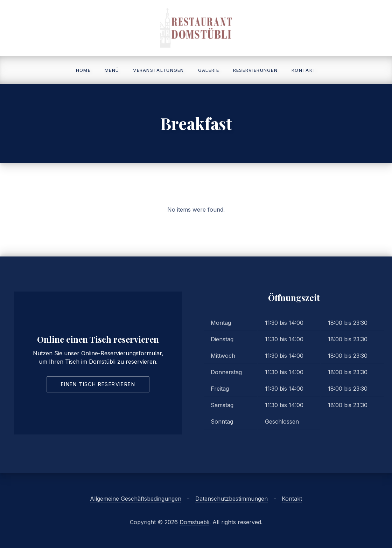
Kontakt (304, 70)
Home (83, 70)
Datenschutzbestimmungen (232, 499)
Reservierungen (255, 70)
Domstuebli (194, 522)
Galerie (209, 70)
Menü (112, 70)
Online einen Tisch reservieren (98, 339)
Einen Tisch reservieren (98, 384)
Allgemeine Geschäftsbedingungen (136, 499)
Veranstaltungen (159, 70)
